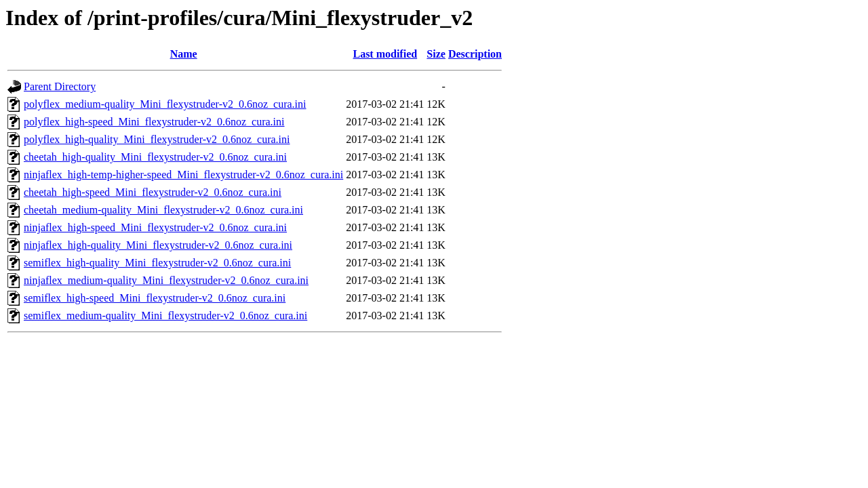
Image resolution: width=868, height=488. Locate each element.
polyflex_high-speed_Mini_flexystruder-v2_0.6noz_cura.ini (154, 122)
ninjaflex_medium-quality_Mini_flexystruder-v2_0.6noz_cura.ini (166, 280)
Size (436, 54)
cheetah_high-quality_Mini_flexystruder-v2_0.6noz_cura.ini (155, 157)
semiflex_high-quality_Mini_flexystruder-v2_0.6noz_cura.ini (157, 263)
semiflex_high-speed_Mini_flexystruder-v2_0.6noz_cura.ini (155, 298)
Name (184, 54)
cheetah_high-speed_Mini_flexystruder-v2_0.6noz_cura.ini (153, 192)
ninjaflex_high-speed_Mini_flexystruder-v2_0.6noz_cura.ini (155, 227)
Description (475, 54)
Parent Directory (60, 86)
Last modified (385, 54)
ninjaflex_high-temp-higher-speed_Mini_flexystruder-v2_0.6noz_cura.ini (183, 175)
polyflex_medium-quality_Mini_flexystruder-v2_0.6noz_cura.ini (165, 104)
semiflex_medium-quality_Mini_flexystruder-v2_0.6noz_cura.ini (165, 316)
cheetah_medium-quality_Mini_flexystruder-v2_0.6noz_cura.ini (163, 210)
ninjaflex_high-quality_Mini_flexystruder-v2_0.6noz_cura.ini (158, 245)
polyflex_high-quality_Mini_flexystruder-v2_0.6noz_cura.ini (157, 139)
